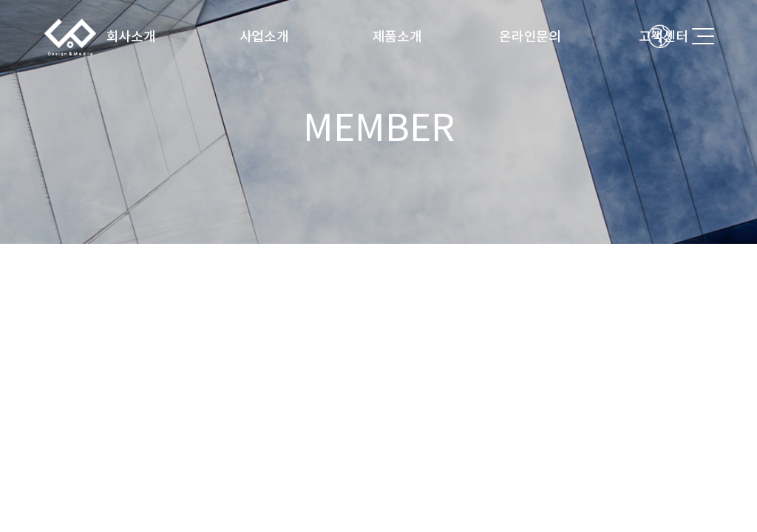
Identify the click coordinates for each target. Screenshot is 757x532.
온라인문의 (530, 37)
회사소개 (131, 37)
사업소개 (264, 37)
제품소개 (397, 37)
